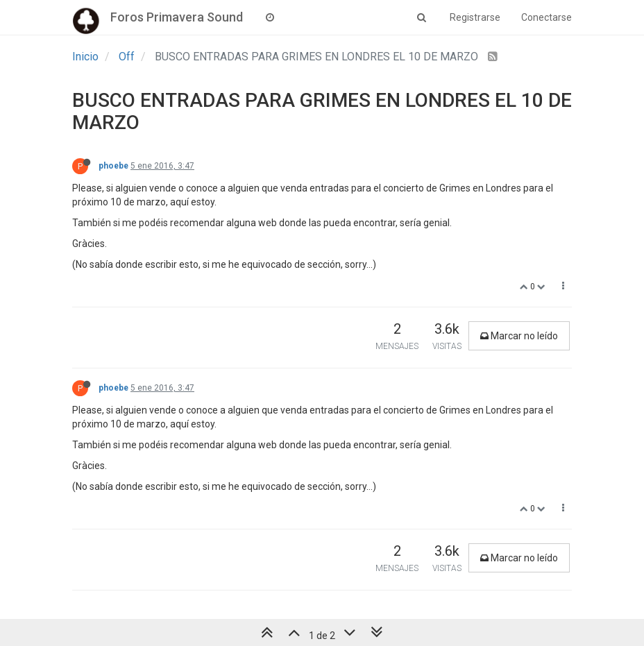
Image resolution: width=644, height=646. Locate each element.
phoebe (113, 166)
